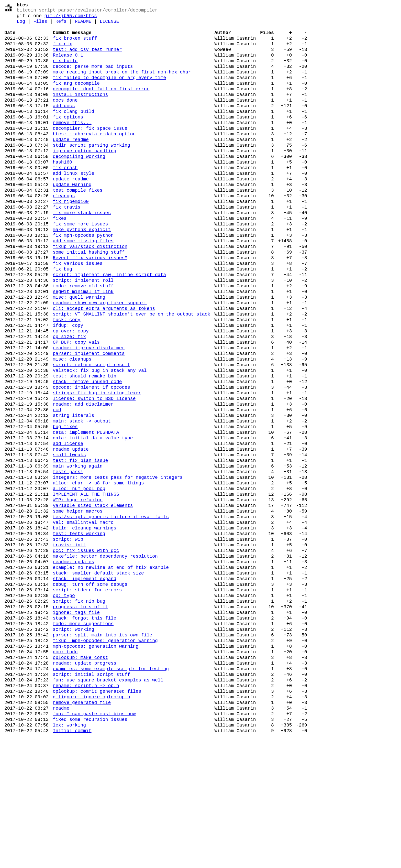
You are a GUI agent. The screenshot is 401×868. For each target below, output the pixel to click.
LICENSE (109, 25)
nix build (65, 71)
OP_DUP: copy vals (76, 403)
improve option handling (84, 177)
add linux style (73, 204)
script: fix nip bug (79, 709)
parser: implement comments (89, 417)
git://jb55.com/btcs (71, 18)
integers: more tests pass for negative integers (118, 563)
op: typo (64, 703)
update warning (72, 217)
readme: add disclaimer (83, 476)
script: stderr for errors (87, 696)
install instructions (80, 111)
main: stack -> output (82, 496)
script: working (73, 743)
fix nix (62, 51)
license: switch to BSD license (94, 470)
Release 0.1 (68, 64)
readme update (71, 530)
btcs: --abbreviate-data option (94, 157)
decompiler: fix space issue (90, 150)
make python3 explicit (82, 270)
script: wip (68, 636)
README (83, 25)
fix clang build (73, 131)
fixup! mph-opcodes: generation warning (105, 756)
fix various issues (77, 310)
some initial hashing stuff (89, 297)
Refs (61, 25)
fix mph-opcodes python (83, 277)
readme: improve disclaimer (89, 410)
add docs (64, 124)
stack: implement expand (84, 683)
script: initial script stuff (91, 796)
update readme (71, 164)
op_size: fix (69, 397)
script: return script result (91, 430)
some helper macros (77, 603)
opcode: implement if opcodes (91, 457)
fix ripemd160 (71, 237)
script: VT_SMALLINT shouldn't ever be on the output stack (131, 370)
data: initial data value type (93, 516)
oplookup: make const (80, 776)
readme (61, 836)
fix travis (66, 244)
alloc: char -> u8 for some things (98, 570)
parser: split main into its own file (102, 749)
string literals (73, 490)
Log (21, 25)
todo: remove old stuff (83, 337)
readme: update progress (84, 783)
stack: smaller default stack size (98, 676)
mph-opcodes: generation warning (96, 763)
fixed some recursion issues (90, 849)
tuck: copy (66, 377)
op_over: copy (71, 390)
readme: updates (73, 663)
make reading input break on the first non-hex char (122, 84)
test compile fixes (77, 224)
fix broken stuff (75, 44)
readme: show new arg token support (100, 357)
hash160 (62, 190)
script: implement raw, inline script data (109, 323)
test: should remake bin (84, 443)
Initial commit (72, 862)
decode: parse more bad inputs (93, 77)
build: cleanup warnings (84, 623)
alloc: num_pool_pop (79, 576)
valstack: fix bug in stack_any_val (100, 437)
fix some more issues (80, 264)
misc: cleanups (72, 423)
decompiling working (79, 184)
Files (40, 25)
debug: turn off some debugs (90, 689)
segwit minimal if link (83, 343)
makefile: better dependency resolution (105, 656)
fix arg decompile (76, 97)
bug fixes (65, 503)
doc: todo (65, 769)
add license (68, 523)
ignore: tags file (76, 723)
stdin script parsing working (91, 170)
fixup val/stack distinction (90, 290)
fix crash (65, 197)
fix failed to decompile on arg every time (109, 91)
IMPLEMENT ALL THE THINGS (86, 583)
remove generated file (82, 829)
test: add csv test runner (87, 57)
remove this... (72, 144)
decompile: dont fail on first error (101, 104)
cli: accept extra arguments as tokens (104, 363)
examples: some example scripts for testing (111, 789)
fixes (60, 257)
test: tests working (79, 630)
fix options (68, 137)
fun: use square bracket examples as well (108, 802)
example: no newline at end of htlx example (111, 669)
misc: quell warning (79, 350)
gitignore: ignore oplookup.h (91, 822)
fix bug (62, 317)
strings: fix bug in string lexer (97, 463)
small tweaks (69, 536)
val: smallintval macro (83, 616)
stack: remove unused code (87, 450)
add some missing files (83, 284)
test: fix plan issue (80, 543)
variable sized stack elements (93, 596)
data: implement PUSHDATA (86, 510)
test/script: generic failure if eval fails (111, 610)
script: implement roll (83, 330)
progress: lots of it (80, 716)
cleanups (64, 230)
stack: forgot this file (84, 729)
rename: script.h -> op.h (86, 809)
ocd (57, 483)
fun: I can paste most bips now (94, 842)
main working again (77, 550)
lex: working (69, 856)
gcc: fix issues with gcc (86, 649)
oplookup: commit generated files (97, 816)
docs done (65, 117)
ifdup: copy (68, 383)
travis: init (69, 643)
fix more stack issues (82, 250)
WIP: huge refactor (77, 590)
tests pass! (68, 556)
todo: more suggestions (83, 736)
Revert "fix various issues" (90, 303)
